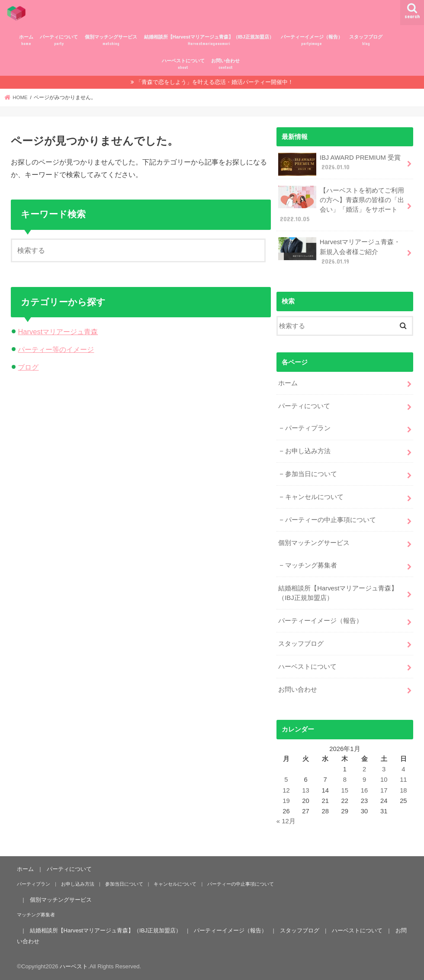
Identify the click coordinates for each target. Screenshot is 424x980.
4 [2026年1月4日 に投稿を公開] (403, 769)
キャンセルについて (314, 497)
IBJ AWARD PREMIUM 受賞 (339, 164)
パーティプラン (308, 428)
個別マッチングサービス (111, 40)
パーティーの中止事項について (331, 520)
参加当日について (311, 474)
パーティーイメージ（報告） (312, 40)
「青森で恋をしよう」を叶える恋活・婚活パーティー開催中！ (215, 82)
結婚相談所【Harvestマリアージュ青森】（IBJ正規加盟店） (209, 40)
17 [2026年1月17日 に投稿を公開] (384, 790)
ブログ (28, 367)
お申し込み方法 (308, 451)
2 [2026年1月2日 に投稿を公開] (364, 769)
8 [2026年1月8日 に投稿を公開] (345, 780)
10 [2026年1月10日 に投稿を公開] (384, 780)
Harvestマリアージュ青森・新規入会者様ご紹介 (339, 251)
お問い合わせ (225, 64)
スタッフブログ (366, 40)
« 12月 (286, 821)
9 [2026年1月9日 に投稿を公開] (364, 780)
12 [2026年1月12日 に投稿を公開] (286, 790)
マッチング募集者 (311, 565)
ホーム (26, 40)
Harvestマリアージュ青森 (58, 332)
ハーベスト (74, 966)
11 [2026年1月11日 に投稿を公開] (403, 780)
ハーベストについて (183, 64)
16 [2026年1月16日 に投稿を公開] (365, 790)
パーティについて (59, 40)
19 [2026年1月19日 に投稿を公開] (286, 801)
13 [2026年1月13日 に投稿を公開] (306, 790)
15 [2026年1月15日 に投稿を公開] (345, 790)
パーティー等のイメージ (56, 349)
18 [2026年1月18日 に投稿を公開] (403, 790)
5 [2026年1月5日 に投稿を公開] (286, 780)
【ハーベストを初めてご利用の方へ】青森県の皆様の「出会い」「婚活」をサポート (341, 205)
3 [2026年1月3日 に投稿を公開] (384, 769)
